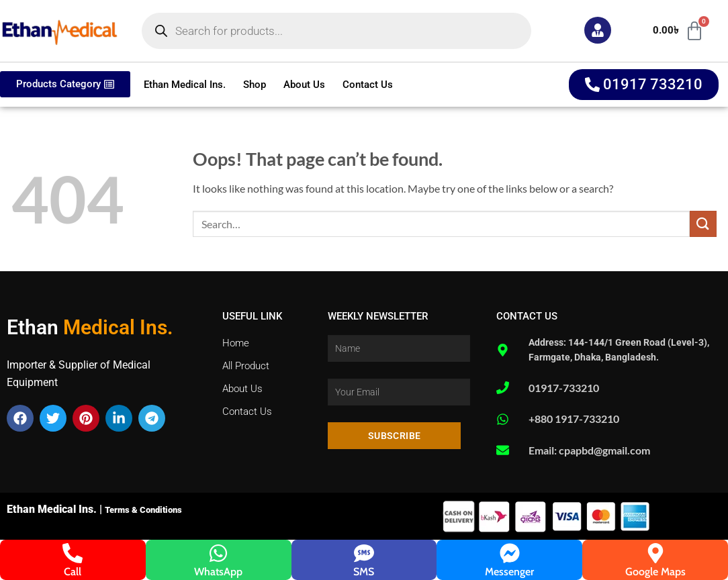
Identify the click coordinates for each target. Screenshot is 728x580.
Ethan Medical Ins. (185, 85)
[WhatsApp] (218, 553)
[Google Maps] (655, 553)
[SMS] (364, 553)
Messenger (509, 572)
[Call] (73, 553)
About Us (304, 85)
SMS (364, 572)
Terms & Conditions (143, 510)
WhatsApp (218, 572)
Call (73, 572)
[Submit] (703, 224)
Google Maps (655, 572)
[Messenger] (510, 553)
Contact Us (368, 85)
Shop (255, 85)
